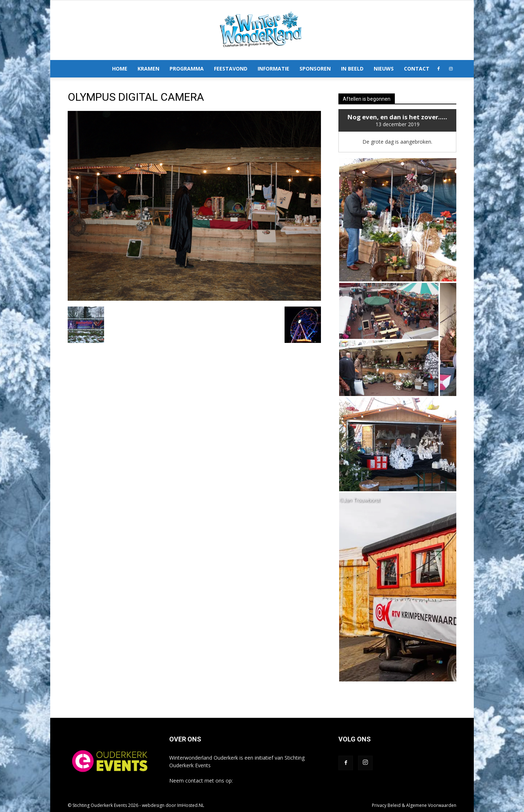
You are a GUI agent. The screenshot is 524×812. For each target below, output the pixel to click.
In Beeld (352, 69)
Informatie (273, 69)
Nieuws (384, 69)
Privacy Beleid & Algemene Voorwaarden (414, 805)
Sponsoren (315, 69)
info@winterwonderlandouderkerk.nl (277, 781)
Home (120, 69)
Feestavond (231, 69)
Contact (417, 69)
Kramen (148, 69)
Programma (187, 69)
